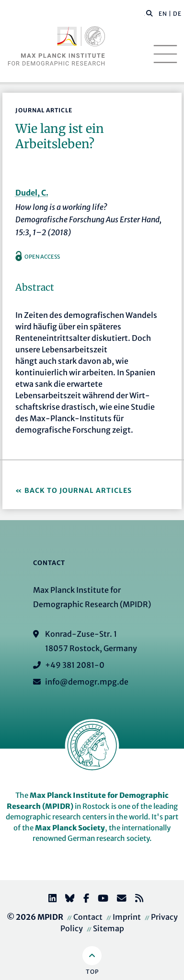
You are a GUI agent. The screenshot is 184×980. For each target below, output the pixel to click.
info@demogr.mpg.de (87, 682)
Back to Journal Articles (78, 490)
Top (92, 972)
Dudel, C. (32, 193)
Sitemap (109, 928)
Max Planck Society (70, 828)
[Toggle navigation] (165, 54)
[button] (149, 13)
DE (177, 14)
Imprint (127, 917)
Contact (88, 917)
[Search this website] (144, 14)
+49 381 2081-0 (75, 665)
